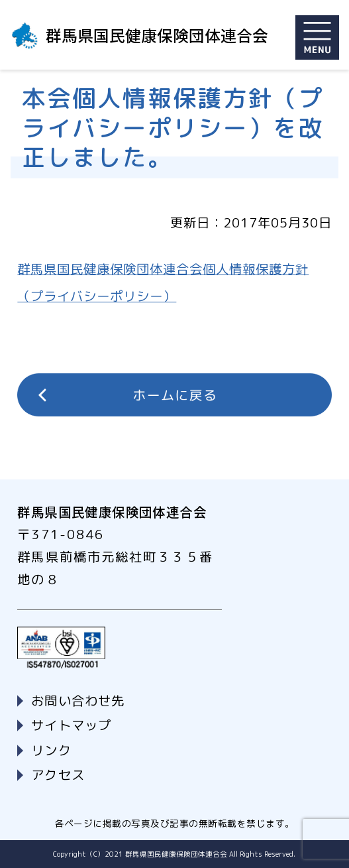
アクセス (58, 775)
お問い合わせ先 (77, 701)
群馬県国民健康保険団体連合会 (157, 35)
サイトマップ (71, 725)
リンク (51, 750)
